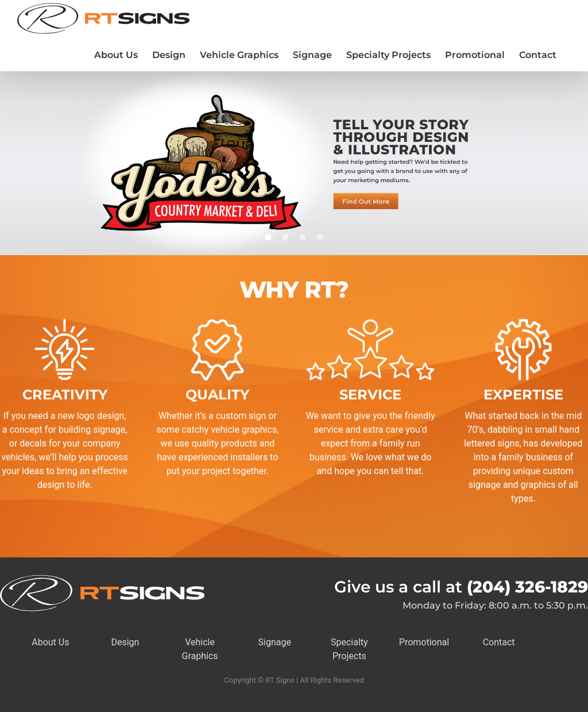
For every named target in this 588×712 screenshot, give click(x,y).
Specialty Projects (349, 649)
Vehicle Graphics (200, 649)
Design (125, 642)
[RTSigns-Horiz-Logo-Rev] (102, 579)
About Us (50, 642)
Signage (275, 642)
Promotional (424, 642)
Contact (499, 642)
